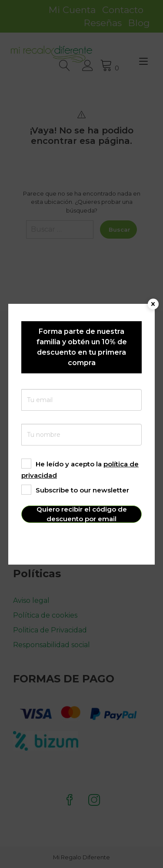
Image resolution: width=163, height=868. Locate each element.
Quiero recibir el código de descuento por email (82, 514)
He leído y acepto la (80, 470)
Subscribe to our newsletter (75, 490)
